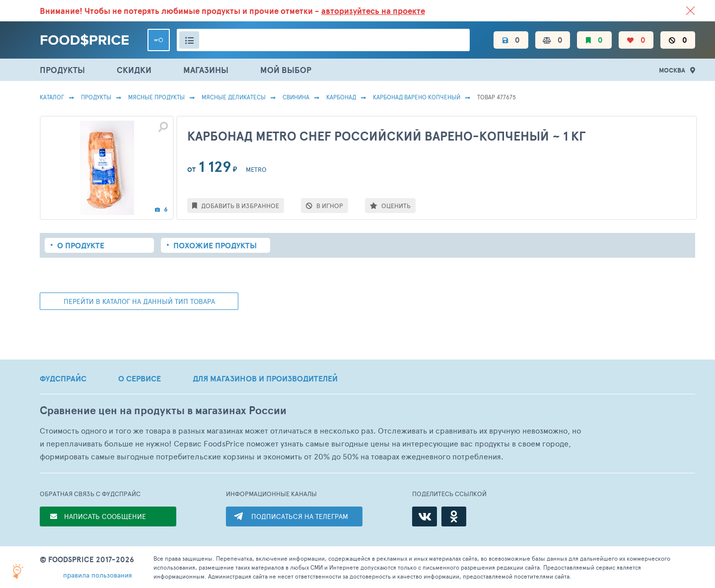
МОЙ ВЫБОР (286, 70)
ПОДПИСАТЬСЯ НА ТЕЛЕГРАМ (300, 516)
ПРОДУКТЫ (62, 70)
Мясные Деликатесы (234, 97)
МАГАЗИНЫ (206, 70)
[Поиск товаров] (323, 40)
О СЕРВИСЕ (140, 378)
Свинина (296, 97)
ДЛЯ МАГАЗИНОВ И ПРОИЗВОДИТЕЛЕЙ (265, 378)
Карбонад (341, 97)
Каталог (52, 97)
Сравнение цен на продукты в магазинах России (163, 410)
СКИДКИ (134, 70)
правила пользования (98, 575)
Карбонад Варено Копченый (417, 97)
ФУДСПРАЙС (63, 378)
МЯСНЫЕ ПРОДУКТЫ (156, 97)
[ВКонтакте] (425, 516)
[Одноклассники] (454, 516)
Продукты (96, 97)
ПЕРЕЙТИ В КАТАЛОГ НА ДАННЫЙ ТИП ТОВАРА (139, 301)
